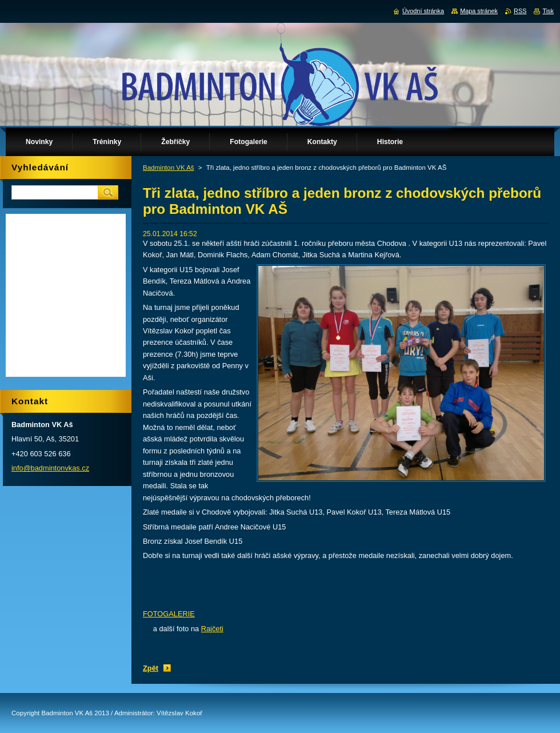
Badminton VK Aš (169, 168)
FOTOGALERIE (169, 614)
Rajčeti (212, 629)
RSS (520, 11)
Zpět (151, 668)
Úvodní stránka (423, 11)
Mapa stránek (479, 11)
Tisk (548, 11)
